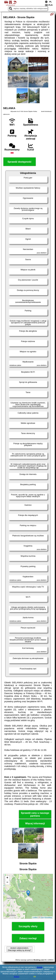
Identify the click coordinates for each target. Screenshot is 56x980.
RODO (17, 977)
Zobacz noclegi (28, 938)
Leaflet (35, 917)
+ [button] (7, 878)
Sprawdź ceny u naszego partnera (35, 814)
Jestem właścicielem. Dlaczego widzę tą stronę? (19, 949)
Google (40, 967)
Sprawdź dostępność (19, 162)
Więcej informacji (35, 823)
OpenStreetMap (46, 917)
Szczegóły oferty (28, 926)
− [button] (7, 882)
